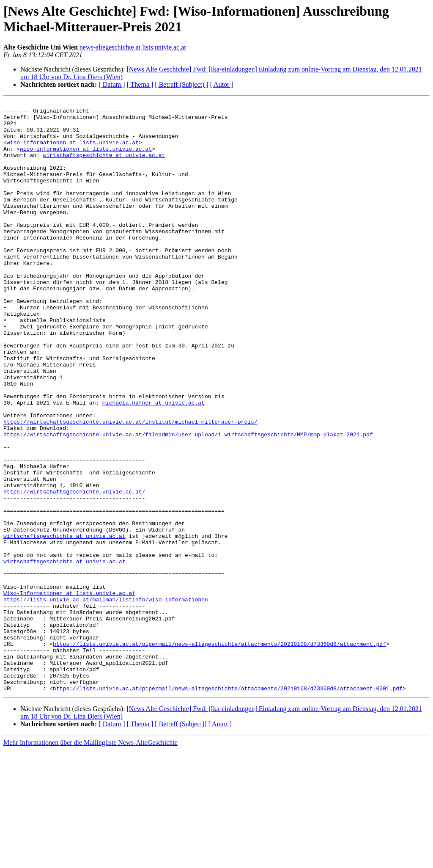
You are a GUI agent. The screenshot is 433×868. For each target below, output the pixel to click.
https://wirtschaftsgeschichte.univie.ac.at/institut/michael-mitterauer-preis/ (130, 486)
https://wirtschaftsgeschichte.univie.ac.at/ (74, 570)
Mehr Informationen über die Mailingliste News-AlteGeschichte (90, 861)
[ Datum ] (112, 84)
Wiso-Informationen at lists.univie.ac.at (69, 692)
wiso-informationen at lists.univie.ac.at (73, 151)
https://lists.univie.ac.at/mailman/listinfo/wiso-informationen (106, 700)
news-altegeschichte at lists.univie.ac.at (133, 47)
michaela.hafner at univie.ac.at (153, 463)
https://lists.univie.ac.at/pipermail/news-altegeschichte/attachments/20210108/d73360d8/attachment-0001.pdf (228, 806)
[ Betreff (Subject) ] (181, 84)
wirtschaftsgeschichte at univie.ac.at (104, 166)
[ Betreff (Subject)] (181, 842)
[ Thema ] (140, 84)
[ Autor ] (222, 84)
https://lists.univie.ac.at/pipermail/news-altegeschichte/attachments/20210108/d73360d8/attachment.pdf (219, 753)
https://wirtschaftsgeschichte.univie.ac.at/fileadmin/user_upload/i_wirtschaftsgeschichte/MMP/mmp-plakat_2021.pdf (188, 502)
